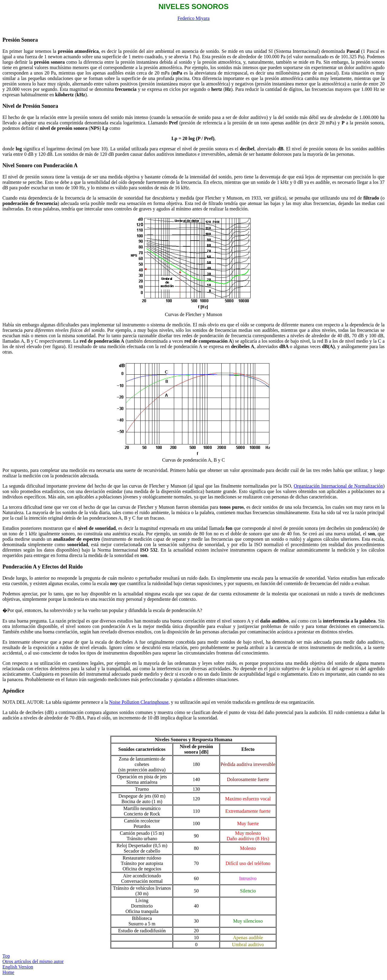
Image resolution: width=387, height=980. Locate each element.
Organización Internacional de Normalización (338, 486)
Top (6, 956)
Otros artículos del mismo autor (33, 961)
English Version (18, 967)
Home (8, 972)
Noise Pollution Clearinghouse (139, 702)
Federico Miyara (193, 18)
